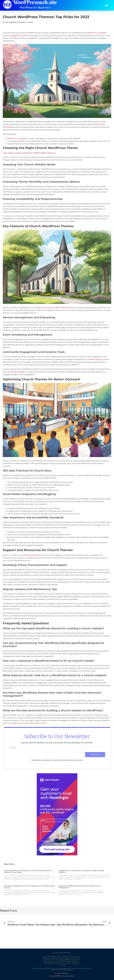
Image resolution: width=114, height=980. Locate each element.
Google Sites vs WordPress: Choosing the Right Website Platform (81, 871)
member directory (96, 359)
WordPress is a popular (17, 138)
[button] (107, 5)
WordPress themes (33, 555)
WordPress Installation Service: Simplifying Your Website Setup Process (29, 887)
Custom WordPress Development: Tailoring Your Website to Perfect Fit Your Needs (28, 871)
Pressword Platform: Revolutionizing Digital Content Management (80, 887)
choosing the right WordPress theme (59, 308)
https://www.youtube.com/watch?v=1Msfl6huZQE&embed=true (29, 153)
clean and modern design (13, 372)
